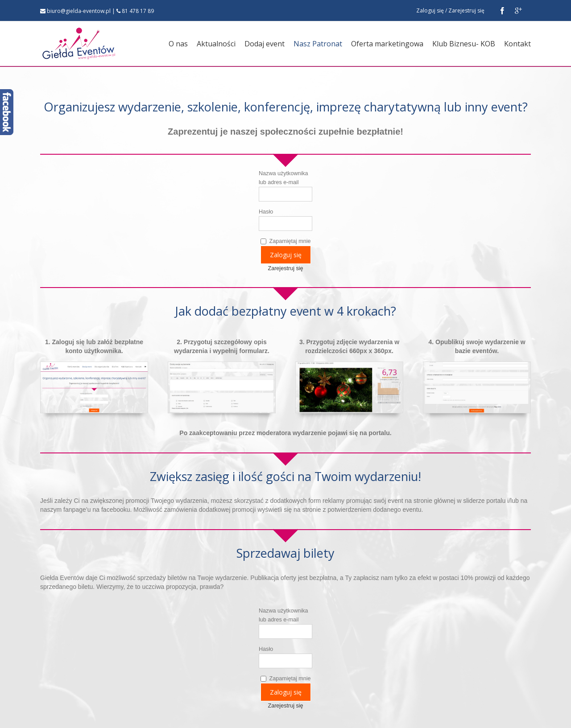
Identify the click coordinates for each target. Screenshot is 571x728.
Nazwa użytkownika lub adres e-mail (283, 178)
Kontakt (517, 44)
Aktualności (216, 44)
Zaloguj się (430, 10)
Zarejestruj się (466, 10)
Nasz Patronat (318, 44)
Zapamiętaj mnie (286, 241)
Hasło (266, 212)
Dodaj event (265, 44)
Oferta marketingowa (387, 44)
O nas (178, 44)
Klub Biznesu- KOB (464, 44)
